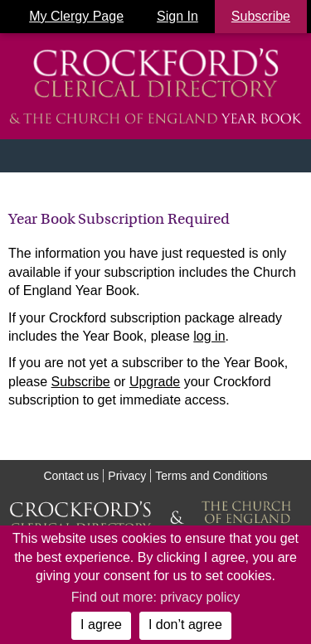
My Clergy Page (76, 16)
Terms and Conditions (211, 476)
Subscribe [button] (261, 16)
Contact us (71, 476)
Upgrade (155, 382)
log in (209, 336)
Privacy (127, 476)
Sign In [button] (177, 16)
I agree (101, 625)
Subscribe (81, 382)
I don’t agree (185, 625)
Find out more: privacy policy (156, 597)
